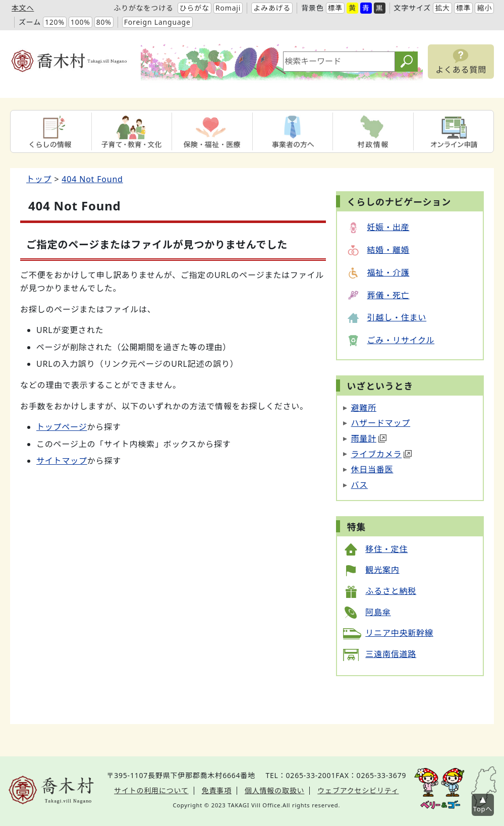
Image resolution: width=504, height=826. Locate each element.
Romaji (228, 8)
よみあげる (272, 8)
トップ (39, 179)
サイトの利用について (151, 790)
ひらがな (194, 8)
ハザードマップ (381, 423)
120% (55, 22)
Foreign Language (157, 22)
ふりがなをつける (143, 8)
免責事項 (217, 790)
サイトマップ (62, 461)
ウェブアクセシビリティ (358, 790)
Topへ (483, 809)
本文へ (23, 8)
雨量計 (369, 438)
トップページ (62, 427)
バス (360, 485)
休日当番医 (372, 469)
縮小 (484, 8)
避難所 (364, 408)
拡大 (442, 8)
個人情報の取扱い (274, 790)
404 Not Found (92, 179)
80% (104, 22)
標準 (335, 8)
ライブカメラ (382, 454)
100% (80, 22)
